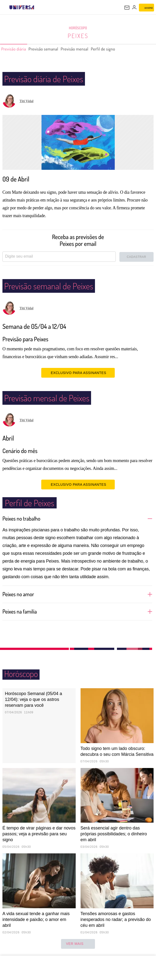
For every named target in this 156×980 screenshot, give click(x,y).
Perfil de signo (121, 49)
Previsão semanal (51, 49)
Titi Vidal (26, 101)
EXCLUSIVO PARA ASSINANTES (78, 373)
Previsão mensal (88, 49)
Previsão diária (16, 49)
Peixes (78, 36)
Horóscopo (78, 28)
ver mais (78, 944)
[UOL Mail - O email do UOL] (127, 8)
